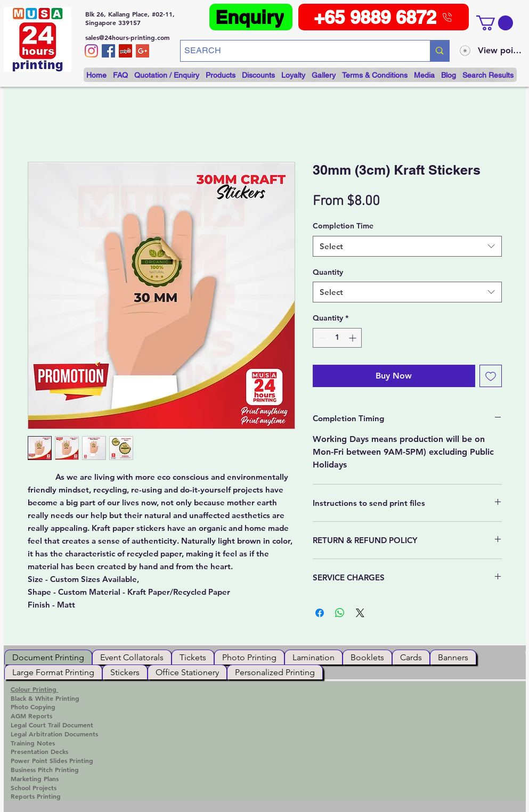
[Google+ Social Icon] (143, 51)
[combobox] (407, 246)
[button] (495, 23)
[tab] (48, 657)
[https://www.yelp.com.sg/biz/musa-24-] (125, 51)
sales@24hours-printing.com (127, 37)
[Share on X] (360, 613)
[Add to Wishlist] (491, 376)
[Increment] (353, 338)
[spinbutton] (337, 338)
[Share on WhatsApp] (340, 613)
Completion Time (343, 226)
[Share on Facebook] (320, 613)
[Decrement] (321, 338)
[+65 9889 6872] (384, 17)
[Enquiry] (251, 17)
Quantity (328, 272)
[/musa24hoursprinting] (108, 51)
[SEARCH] (296, 51)
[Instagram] (91, 51)
